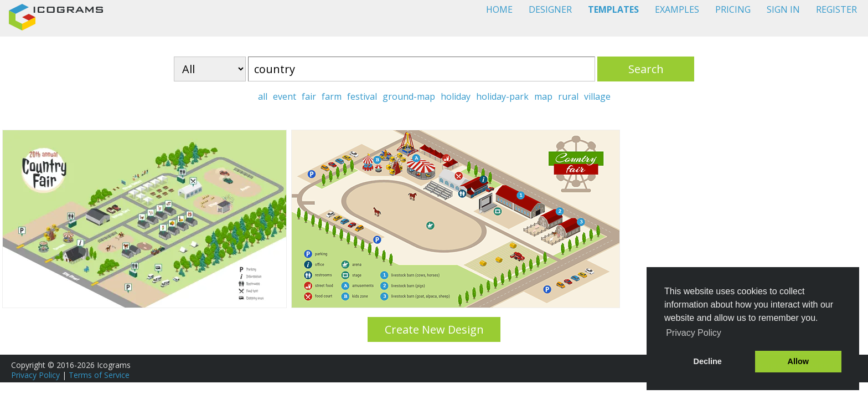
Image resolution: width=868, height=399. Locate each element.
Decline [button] (708, 361)
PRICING (733, 9)
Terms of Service (99, 375)
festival (362, 96)
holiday (456, 96)
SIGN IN (783, 9)
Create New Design (434, 329)
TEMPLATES (613, 9)
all (263, 96)
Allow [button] (798, 361)
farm (332, 96)
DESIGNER (550, 9)
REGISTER (836, 9)
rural (568, 96)
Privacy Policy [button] (694, 333)
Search (646, 69)
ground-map (409, 96)
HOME (499, 9)
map (543, 96)
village (597, 96)
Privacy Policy (35, 375)
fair (309, 96)
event (285, 96)
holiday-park (502, 96)
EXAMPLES (677, 9)
